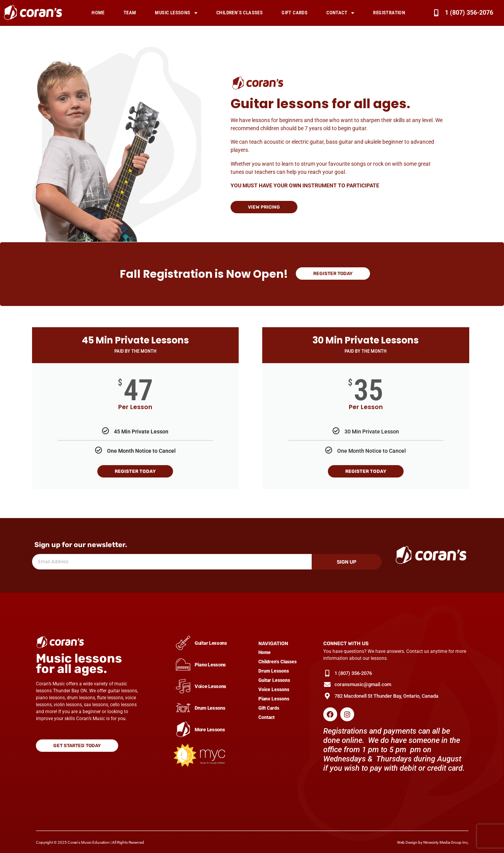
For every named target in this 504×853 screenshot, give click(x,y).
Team (130, 13)
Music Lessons (176, 13)
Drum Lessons (274, 671)
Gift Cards (294, 13)
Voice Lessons (274, 690)
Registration (389, 13)
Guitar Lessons (274, 680)
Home (98, 13)
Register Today (135, 471)
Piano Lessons (274, 699)
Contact (340, 13)
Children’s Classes (239, 13)
